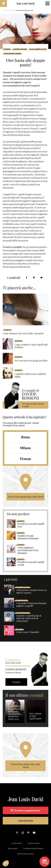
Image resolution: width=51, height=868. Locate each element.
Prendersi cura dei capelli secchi (31, 563)
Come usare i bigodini (28, 632)
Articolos (11, 10)
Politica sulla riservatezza (26, 854)
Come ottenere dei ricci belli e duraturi (23, 333)
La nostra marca (17, 843)
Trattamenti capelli (12, 53)
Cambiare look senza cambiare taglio (30, 375)
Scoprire (16, 682)
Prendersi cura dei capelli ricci (31, 525)
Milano (26, 448)
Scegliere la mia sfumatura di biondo (28, 537)
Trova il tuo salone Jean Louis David (26, 497)
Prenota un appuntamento (25, 810)
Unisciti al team (26, 821)
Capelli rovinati (20, 49)
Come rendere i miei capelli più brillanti (31, 346)
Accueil (5, 10)
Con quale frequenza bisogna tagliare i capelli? (31, 605)
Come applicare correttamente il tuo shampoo (28, 550)
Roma (26, 437)
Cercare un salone (34, 843)
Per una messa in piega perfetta (31, 360)
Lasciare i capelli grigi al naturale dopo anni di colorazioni (29, 618)
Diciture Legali (13, 848)
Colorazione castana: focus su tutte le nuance (31, 591)
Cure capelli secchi (38, 49)
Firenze (26, 459)
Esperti (7, 49)
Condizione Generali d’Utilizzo (33, 848)
